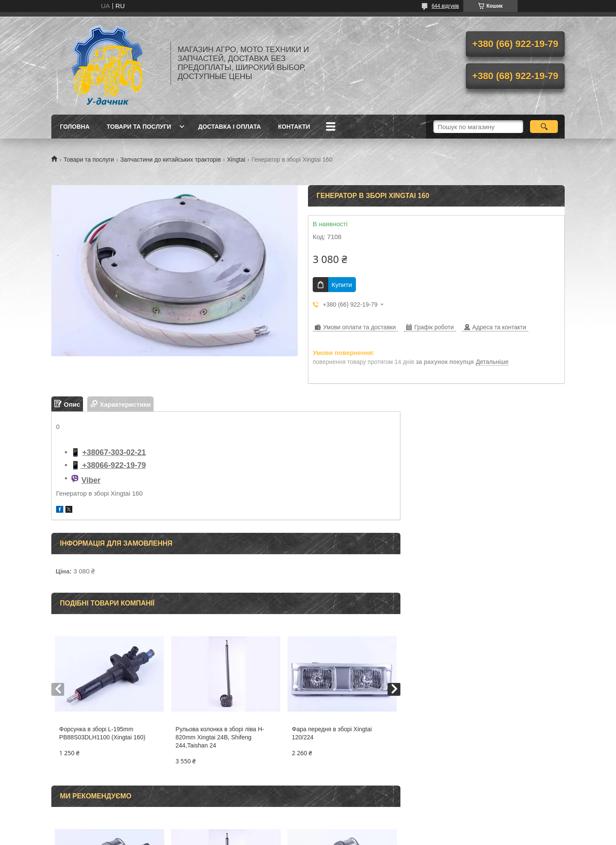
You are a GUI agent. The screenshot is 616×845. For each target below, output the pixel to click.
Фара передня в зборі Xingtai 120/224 (332, 733)
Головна (75, 127)
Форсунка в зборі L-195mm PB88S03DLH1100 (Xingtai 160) (102, 733)
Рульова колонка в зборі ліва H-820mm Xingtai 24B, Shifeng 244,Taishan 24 (220, 737)
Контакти (294, 127)
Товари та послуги (139, 127)
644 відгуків (445, 6)
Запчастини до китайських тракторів (170, 160)
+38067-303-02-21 (114, 452)
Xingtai (236, 160)
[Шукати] (544, 127)
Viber (91, 480)
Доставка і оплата (230, 127)
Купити (342, 285)
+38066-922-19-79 (113, 465)
